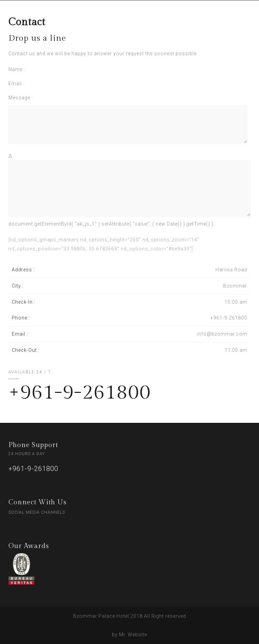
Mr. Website (133, 635)
